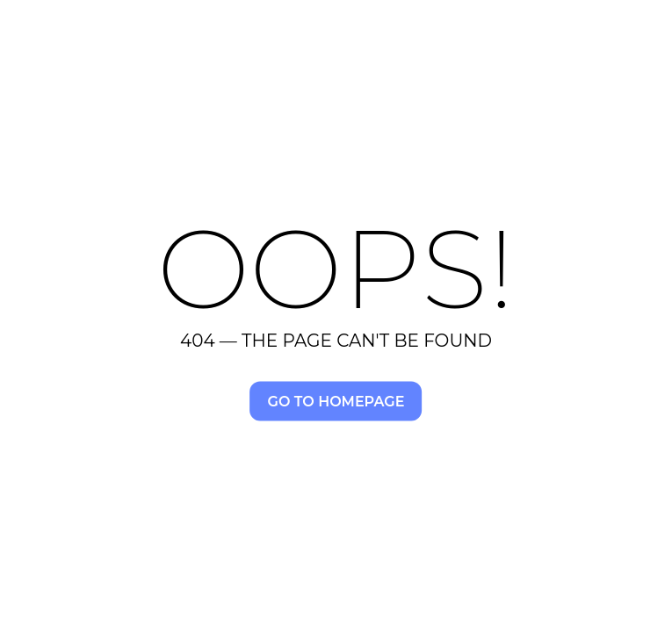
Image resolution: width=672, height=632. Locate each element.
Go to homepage (336, 401)
